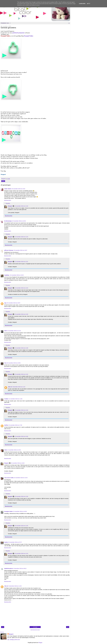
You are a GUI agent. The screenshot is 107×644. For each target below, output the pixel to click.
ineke (6, 450)
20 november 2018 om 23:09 (14, 363)
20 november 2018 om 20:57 (14, 303)
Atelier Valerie (8, 189)
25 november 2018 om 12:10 (21, 553)
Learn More (82, 4)
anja (5, 303)
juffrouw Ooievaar (9, 250)
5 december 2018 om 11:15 (19, 387)
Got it (88, 4)
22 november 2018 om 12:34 (21, 410)
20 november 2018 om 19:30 (17, 275)
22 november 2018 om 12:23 (21, 288)
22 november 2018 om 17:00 (15, 425)
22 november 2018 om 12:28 (21, 348)
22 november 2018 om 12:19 (21, 237)
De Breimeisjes (8, 221)
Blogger (40, 643)
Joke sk (10, 387)
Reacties (8, 203)
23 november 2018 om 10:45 (21, 436)
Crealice (6, 399)
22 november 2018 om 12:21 (21, 262)
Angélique (7, 275)
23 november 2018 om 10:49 (18, 463)
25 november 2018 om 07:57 (15, 542)
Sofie (6, 331)
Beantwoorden (8, 200)
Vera (5, 363)
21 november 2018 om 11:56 (16, 399)
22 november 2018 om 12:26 (21, 314)
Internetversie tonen (35, 630)
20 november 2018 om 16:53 (19, 221)
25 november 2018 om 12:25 (21, 526)
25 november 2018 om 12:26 (21, 496)
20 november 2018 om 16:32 (18, 189)
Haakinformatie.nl (9, 568)
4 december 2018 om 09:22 (20, 568)
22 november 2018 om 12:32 (21, 374)
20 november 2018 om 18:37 (20, 250)
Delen (3, 181)
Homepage (35, 627)
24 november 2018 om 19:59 (20, 511)
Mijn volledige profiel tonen (14, 640)
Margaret (10, 206)
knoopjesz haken (8, 511)
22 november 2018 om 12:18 (21, 206)
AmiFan (6, 425)
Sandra (6, 542)
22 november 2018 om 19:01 (14, 450)
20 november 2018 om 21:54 (14, 331)
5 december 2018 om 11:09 (15, 586)
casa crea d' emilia (9, 478)
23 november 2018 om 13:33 (21, 478)
